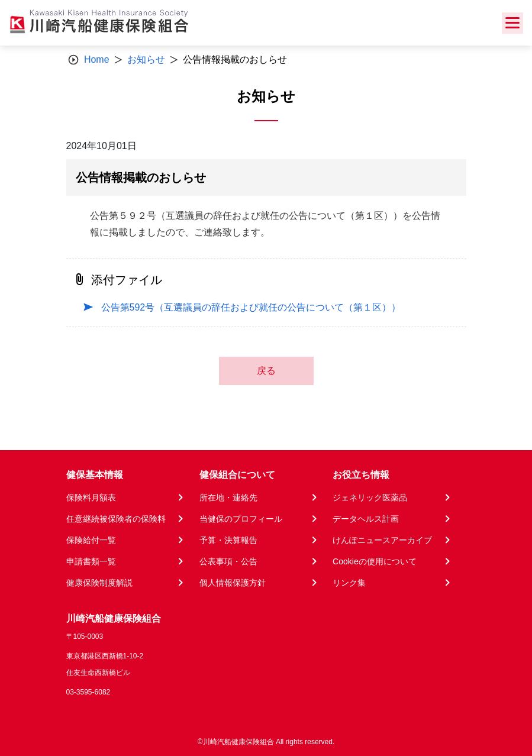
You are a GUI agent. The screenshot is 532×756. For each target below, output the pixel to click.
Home (97, 59)
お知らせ (146, 59)
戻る (266, 371)
